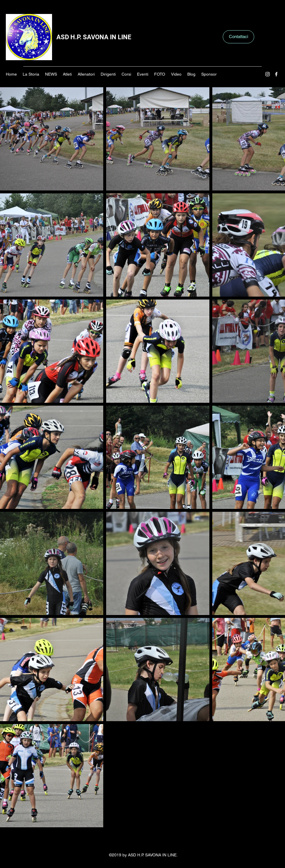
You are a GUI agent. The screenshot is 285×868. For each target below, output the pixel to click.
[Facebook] (276, 74)
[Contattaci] (238, 37)
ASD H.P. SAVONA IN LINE (94, 37)
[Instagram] (268, 74)
